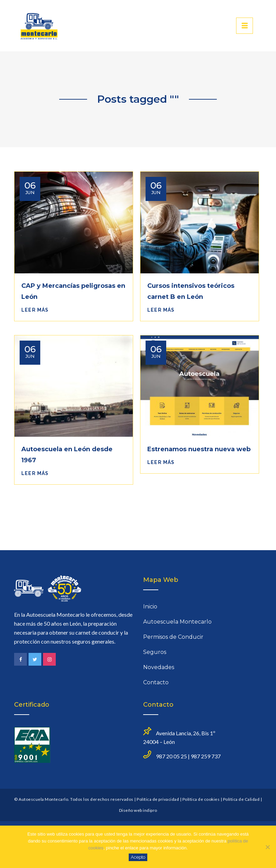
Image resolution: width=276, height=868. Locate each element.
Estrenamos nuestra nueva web (199, 449)
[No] (267, 847)
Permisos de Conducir (173, 637)
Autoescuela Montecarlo (177, 622)
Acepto (138, 857)
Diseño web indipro (138, 810)
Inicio (150, 607)
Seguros (155, 652)
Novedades (159, 667)
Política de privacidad (158, 799)
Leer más (35, 310)
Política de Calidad (241, 799)
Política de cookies (201, 799)
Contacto (156, 682)
